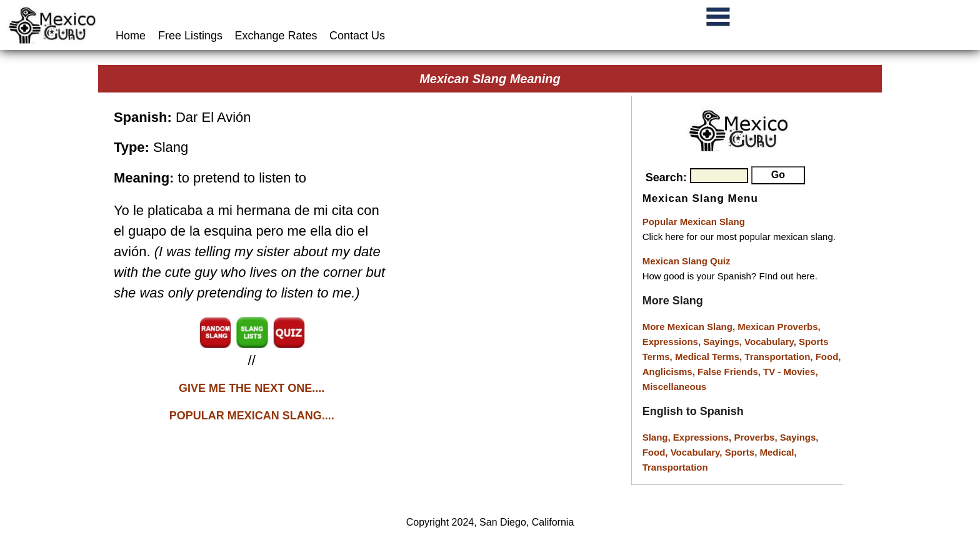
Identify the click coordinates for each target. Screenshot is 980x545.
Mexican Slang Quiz (687, 261)
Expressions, (672, 342)
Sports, (742, 452)
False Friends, (730, 372)
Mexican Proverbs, (779, 327)
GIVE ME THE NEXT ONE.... (252, 388)
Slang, (658, 437)
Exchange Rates (276, 36)
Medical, (778, 452)
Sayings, (724, 342)
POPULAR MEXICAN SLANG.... (252, 416)
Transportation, (780, 357)
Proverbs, (757, 437)
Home (132, 36)
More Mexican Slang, (690, 327)
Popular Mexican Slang (694, 222)
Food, (828, 357)
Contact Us (357, 36)
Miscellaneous (675, 387)
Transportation (675, 467)
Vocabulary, (772, 342)
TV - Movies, (791, 372)
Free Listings (190, 36)
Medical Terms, (710, 357)
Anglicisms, (670, 372)
